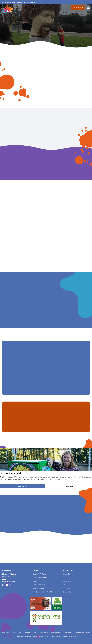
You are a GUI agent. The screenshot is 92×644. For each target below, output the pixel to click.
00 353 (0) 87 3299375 (10, 576)
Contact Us (67, 588)
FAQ (65, 578)
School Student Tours (40, 588)
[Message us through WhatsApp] (10, 585)
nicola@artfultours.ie (10, 581)
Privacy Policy (44, 633)
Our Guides (67, 574)
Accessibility (69, 633)
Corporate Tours (38, 581)
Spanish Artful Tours (40, 578)
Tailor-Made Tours (39, 585)
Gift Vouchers (68, 581)
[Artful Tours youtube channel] (7, 585)
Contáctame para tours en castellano (19, 2)
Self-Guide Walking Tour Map (43, 592)
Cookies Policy (56, 633)
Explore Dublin (69, 592)
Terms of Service (30, 633)
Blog (65, 585)
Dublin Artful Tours (39, 574)
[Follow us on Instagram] (3, 585)
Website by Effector (83, 633)
